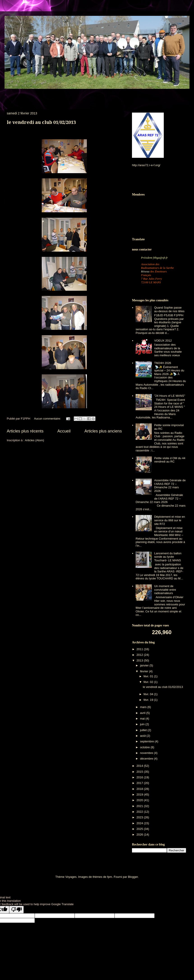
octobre (145, 747)
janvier (145, 665)
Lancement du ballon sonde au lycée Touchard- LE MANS (168, 557)
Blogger (133, 877)
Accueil (64, 431)
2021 (140, 806)
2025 (140, 829)
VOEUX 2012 (163, 341)
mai (143, 719)
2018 (140, 789)
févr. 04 (149, 694)
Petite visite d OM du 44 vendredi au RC (170, 460)
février (145, 671)
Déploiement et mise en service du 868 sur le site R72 (170, 520)
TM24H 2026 (163, 363)
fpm (110, 877)
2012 (140, 655)
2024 (140, 823)
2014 (140, 766)
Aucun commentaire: (48, 419)
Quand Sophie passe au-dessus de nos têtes (169, 309)
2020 (140, 800)
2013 (140, 660)
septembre (147, 741)
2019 (140, 795)
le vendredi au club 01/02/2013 (41, 122)
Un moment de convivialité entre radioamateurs (165, 590)
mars (144, 707)
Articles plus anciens (103, 431)
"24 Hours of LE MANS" (170, 396)
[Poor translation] (16, 910)
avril (143, 713)
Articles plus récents (25, 431)
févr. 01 (149, 676)
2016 (140, 777)
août (143, 736)
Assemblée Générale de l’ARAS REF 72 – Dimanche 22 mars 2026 (170, 486)
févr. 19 (149, 700)
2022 (140, 812)
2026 (140, 835)
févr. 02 (149, 682)
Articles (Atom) (34, 440)
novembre (147, 753)
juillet (144, 730)
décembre (147, 759)
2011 (140, 649)
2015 (140, 772)
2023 (140, 817)
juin (143, 724)
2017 (140, 783)
